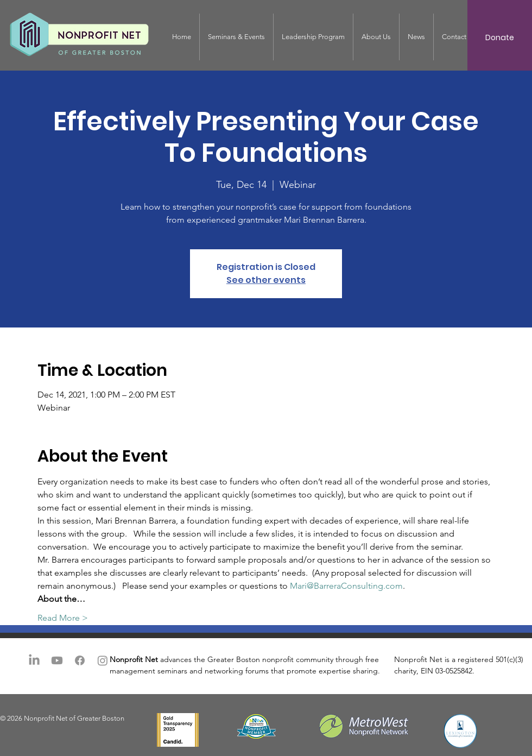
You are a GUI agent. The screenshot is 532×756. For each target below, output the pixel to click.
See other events (266, 280)
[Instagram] (103, 660)
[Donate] (499, 38)
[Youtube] (57, 660)
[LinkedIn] (34, 660)
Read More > (63, 618)
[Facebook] (80, 660)
